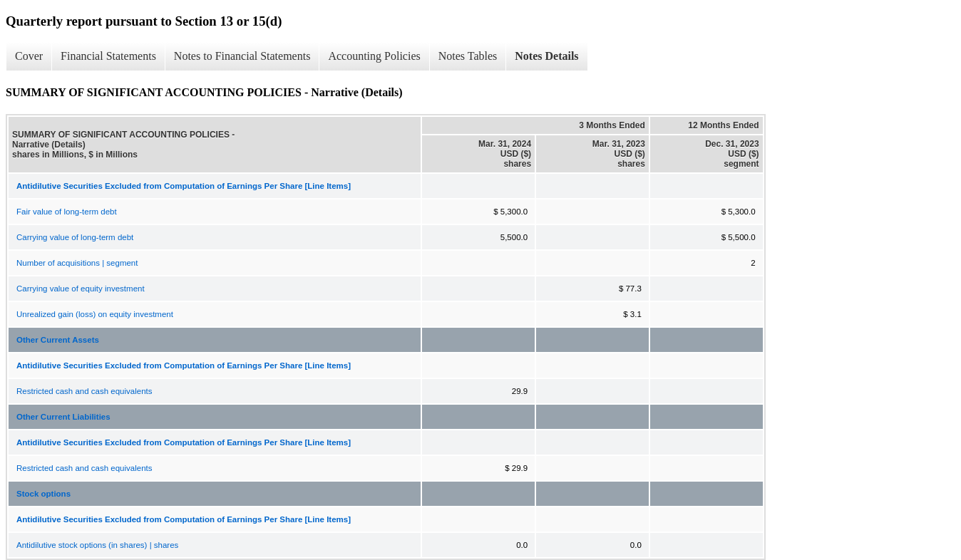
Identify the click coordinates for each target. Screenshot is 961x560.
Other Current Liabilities (63, 417)
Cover (29, 56)
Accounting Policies (374, 56)
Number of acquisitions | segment (77, 263)
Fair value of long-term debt (67, 212)
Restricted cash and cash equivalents (84, 391)
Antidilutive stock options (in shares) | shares (97, 545)
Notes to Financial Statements (242, 56)
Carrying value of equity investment (81, 289)
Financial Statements (108, 56)
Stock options (43, 494)
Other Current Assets (58, 340)
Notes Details (546, 56)
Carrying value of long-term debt (75, 237)
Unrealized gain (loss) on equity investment (95, 314)
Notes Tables (468, 56)
